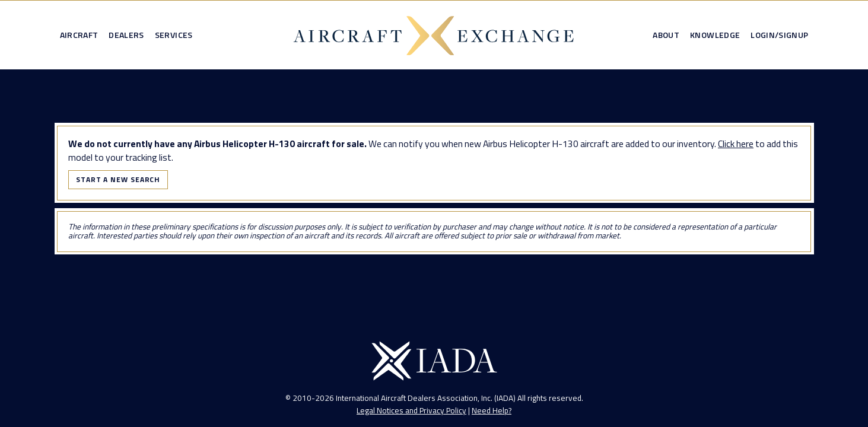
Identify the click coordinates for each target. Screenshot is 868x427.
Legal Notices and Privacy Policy (411, 410)
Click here (736, 144)
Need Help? (492, 410)
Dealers (126, 35)
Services (174, 35)
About (666, 35)
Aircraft (79, 35)
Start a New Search (118, 179)
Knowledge (715, 35)
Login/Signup (779, 35)
